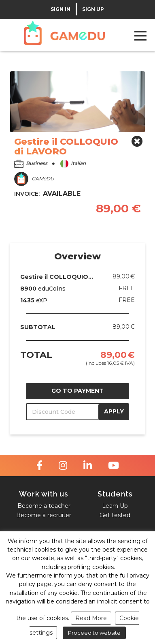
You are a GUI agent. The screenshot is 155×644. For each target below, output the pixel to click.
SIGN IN (61, 9)
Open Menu (140, 35)
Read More (91, 618)
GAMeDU (34, 179)
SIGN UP (93, 9)
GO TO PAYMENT (77, 391)
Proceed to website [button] (94, 633)
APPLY (114, 411)
